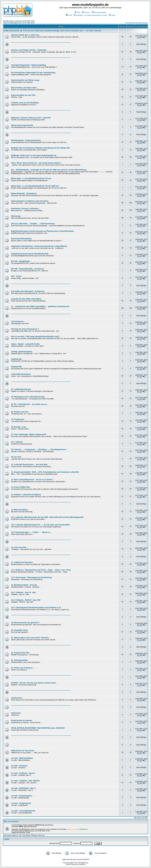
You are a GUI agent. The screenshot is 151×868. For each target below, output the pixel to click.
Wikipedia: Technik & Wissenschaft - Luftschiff (31, 118)
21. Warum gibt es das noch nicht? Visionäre (30, 638)
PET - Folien (16, 276)
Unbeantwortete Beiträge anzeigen (136, 23)
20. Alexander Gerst (19, 630)
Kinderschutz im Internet (22, 721)
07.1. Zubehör (17, 442)
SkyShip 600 (16, 367)
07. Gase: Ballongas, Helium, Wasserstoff (29, 434)
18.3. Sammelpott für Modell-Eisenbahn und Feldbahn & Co (36, 608)
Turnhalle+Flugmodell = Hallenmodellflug (28, 65)
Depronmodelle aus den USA (23, 95)
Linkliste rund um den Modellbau (25, 103)
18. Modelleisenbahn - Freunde (24, 585)
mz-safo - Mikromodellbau (22, 758)
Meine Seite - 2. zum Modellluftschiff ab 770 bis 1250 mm (35, 186)
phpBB (71, 863)
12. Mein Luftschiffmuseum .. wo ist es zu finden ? (32, 480)
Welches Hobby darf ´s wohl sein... (26, 35)
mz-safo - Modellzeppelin (22, 796)
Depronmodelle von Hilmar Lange (25, 80)
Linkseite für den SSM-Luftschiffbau (26, 299)
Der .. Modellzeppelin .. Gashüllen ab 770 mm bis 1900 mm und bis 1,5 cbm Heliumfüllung (49, 170)
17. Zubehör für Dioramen (22, 562)
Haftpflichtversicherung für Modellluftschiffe (30, 254)
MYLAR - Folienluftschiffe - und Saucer (28, 269)
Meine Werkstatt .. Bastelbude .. (24, 194)
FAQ (77, 12)
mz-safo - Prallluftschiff (21, 803)
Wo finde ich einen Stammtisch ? (25, 329)
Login (112, 15)
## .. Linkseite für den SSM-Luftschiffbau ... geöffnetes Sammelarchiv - (41, 306)
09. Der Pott (16, 457)
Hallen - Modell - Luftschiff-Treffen (25, 344)
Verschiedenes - (18, 322)
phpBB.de (83, 864)
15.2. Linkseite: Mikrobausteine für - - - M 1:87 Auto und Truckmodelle (40, 525)
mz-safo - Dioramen (19, 766)
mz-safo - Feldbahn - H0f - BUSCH (25, 781)
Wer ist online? (11, 821)
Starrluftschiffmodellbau (21, 239)
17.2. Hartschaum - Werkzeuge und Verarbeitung (31, 577)
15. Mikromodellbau (19, 510)
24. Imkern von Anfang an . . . (23, 668)
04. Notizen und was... (20, 412)
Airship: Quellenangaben (22, 352)
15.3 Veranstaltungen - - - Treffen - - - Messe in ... (31, 532)
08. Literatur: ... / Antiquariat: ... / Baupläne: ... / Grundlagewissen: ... (40, 449)
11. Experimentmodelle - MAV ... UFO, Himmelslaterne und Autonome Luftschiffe (45, 472)
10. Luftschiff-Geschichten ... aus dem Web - (30, 465)
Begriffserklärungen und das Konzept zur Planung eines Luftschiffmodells (42, 231)
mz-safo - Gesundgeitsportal (23, 811)
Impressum (16, 713)
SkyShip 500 (16, 359)
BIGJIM (140, 37)
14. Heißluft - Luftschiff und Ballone (26, 495)
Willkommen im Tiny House (23, 751)
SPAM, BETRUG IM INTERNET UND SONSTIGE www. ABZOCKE (38, 728)
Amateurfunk (17, 698)
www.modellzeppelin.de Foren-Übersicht (19, 23)
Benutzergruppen (99, 12)
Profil (69, 15)
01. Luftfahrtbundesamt (21, 389)
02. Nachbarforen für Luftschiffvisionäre (28, 397)
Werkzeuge (16, 216)
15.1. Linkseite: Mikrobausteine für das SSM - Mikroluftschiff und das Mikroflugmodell (47, 517)
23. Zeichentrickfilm (19, 660)
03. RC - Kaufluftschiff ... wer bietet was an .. (30, 404)
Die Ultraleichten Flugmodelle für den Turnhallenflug (33, 73)
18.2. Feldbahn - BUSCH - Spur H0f (26, 600)
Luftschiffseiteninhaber (21, 374)
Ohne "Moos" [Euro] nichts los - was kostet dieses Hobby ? (36, 163)
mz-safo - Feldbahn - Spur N (23, 773)
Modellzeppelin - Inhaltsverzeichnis (26, 140)
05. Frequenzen (18, 419)
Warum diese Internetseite (22, 125)
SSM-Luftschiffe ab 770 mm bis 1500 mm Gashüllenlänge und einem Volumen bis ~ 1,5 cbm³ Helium (53, 31)
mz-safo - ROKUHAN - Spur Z (23, 788)
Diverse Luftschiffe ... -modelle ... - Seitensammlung (33, 224)
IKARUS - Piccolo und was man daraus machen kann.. (34, 683)
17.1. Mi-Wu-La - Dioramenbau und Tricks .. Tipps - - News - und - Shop (41, 570)
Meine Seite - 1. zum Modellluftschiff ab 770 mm (31, 178)
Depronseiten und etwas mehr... (25, 88)
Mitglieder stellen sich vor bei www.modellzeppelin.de (34, 155)
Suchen (86, 12)
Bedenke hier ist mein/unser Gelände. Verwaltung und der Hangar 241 (40, 148)
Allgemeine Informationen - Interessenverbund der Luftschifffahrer (39, 246)
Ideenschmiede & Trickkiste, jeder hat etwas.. (30, 201)
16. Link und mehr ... (20, 547)
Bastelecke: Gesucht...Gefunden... (25, 209)
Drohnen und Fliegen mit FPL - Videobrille (29, 50)
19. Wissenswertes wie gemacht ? (25, 623)
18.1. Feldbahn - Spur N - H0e (23, 593)
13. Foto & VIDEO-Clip (20, 487)
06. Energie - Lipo (19, 427)
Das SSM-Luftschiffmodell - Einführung (28, 291)
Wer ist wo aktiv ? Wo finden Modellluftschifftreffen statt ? (36, 337)
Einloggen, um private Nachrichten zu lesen (90, 15)
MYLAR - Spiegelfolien (21, 261)
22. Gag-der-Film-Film (20, 653)
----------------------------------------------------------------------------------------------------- (41, 43)
